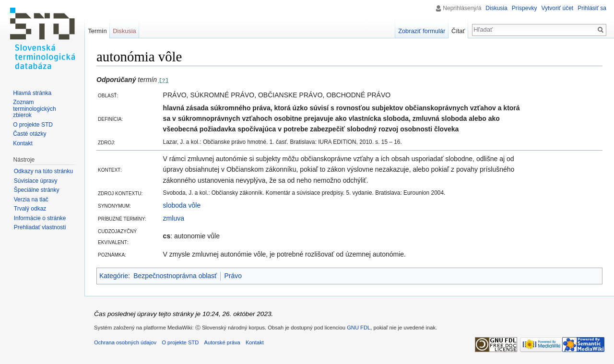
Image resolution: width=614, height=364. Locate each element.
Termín (97, 31)
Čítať (458, 31)
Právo (233, 276)
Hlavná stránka (32, 93)
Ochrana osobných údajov (125, 342)
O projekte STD (33, 125)
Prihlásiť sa (592, 8)
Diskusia (496, 8)
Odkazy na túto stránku (43, 171)
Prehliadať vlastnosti (40, 227)
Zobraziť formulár (422, 31)
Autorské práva (222, 342)
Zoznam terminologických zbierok (34, 109)
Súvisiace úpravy (36, 181)
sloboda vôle (182, 205)
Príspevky (525, 8)
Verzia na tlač (31, 200)
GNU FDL (359, 328)
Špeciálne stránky (37, 190)
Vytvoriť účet (557, 8)
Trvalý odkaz (30, 209)
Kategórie (114, 276)
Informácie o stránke (40, 218)
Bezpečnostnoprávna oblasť (175, 276)
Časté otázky (30, 134)
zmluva (174, 218)
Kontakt (23, 143)
